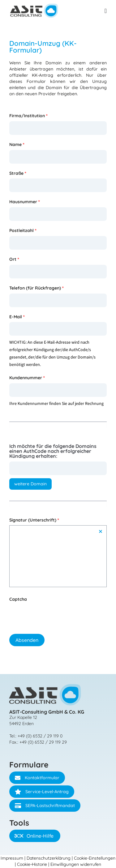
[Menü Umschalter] (106, 11)
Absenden (27, 640)
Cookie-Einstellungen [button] (95, 858)
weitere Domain (30, 484)
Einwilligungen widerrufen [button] (76, 864)
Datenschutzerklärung (49, 858)
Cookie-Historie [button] (32, 864)
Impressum (12, 858)
